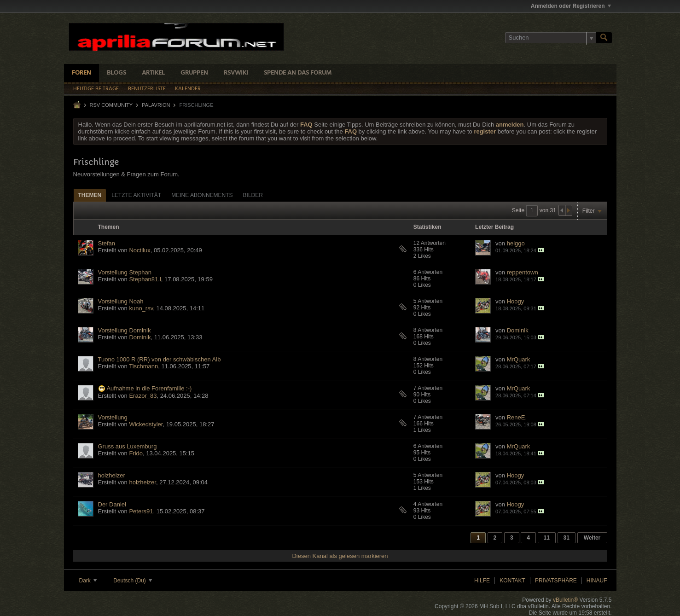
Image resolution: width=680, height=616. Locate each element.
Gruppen (194, 73)
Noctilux (139, 250)
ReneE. (517, 417)
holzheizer (112, 475)
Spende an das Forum (298, 73)
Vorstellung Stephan (125, 272)
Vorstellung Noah (121, 301)
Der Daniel (112, 504)
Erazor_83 (143, 396)
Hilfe (482, 581)
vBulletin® (565, 600)
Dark (88, 581)
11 (547, 538)
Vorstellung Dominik (125, 330)
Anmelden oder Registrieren (571, 6)
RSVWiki (236, 73)
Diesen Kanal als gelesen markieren (340, 556)
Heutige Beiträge (96, 89)
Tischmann (143, 366)
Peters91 (141, 511)
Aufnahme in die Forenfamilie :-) (149, 388)
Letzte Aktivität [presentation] (136, 195)
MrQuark (519, 359)
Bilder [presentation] (253, 195)
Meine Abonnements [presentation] (202, 195)
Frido (136, 453)
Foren (81, 73)
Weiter (592, 538)
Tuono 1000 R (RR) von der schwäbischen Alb (160, 359)
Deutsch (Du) (133, 581)
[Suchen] (551, 38)
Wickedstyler (146, 424)
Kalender (188, 89)
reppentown (523, 272)
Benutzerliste (147, 89)
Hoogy (516, 301)
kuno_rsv (141, 308)
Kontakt (512, 581)
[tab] (90, 195)
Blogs (116, 73)
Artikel (153, 73)
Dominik (140, 337)
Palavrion (156, 105)
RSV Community (111, 105)
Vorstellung (113, 417)
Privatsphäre (556, 581)
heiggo (516, 243)
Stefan (107, 243)
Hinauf (597, 581)
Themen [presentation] (90, 195)
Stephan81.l (145, 279)
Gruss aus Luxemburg (128, 446)
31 (567, 538)
